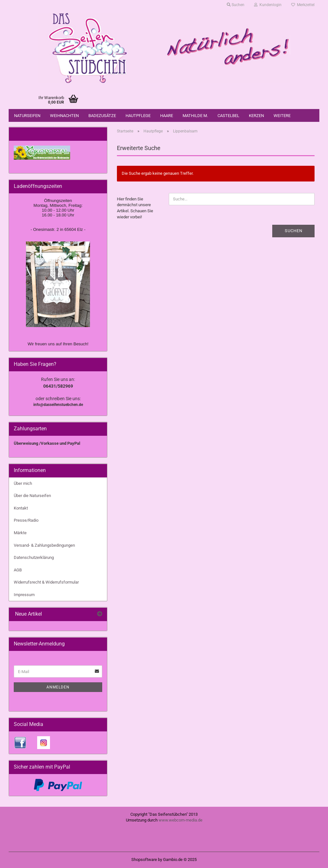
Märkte (20, 533)
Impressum (24, 595)
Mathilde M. (195, 116)
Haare (167, 116)
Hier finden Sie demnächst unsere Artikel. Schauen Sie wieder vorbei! (135, 208)
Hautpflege (138, 116)
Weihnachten (64, 116)
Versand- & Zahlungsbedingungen (44, 545)
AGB (18, 570)
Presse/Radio (26, 520)
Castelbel (228, 116)
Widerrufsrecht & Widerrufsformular (46, 582)
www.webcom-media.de (180, 820)
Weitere (282, 116)
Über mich (23, 483)
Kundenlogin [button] (268, 5)
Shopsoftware (144, 860)
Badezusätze (102, 116)
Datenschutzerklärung (34, 557)
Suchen (294, 231)
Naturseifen (27, 116)
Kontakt (21, 508)
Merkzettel (303, 5)
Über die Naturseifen (32, 496)
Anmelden (58, 687)
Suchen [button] (236, 5)
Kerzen (256, 116)
